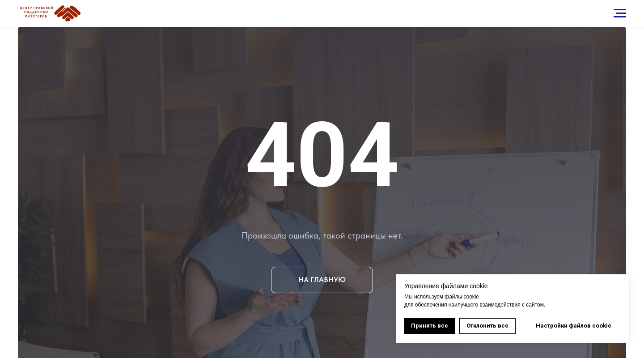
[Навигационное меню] (620, 13)
